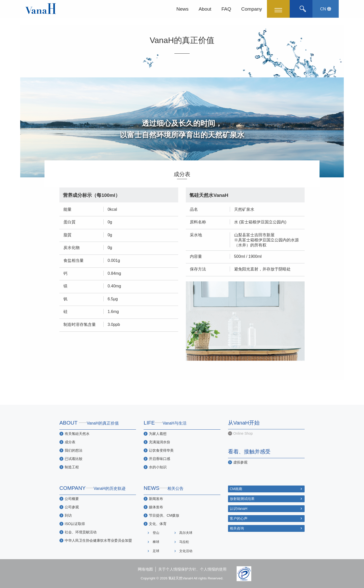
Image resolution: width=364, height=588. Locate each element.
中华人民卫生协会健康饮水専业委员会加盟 (98, 540)
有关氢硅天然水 (77, 434)
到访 (68, 515)
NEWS (164, 488)
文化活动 (186, 551)
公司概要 (72, 499)
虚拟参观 (240, 462)
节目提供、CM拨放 (164, 515)
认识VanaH (239, 509)
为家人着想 (158, 434)
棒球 (156, 542)
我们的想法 (74, 450)
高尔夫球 (186, 533)
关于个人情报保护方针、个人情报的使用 (192, 569)
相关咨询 (237, 528)
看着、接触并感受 (249, 451)
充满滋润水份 (160, 442)
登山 (156, 533)
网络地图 (145, 569)
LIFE (165, 423)
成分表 (70, 442)
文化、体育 (158, 524)
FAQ (226, 9)
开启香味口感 (160, 459)
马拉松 (184, 542)
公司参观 (72, 507)
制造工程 (72, 467)
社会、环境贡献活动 (81, 532)
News (183, 9)
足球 (156, 551)
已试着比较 (74, 459)
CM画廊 (236, 489)
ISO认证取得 (75, 524)
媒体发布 (156, 507)
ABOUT (89, 423)
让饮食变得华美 (161, 450)
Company (252, 9)
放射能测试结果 (242, 499)
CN (326, 9)
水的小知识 (158, 467)
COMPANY (92, 488)
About (205, 9)
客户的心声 (239, 518)
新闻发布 (156, 499)
